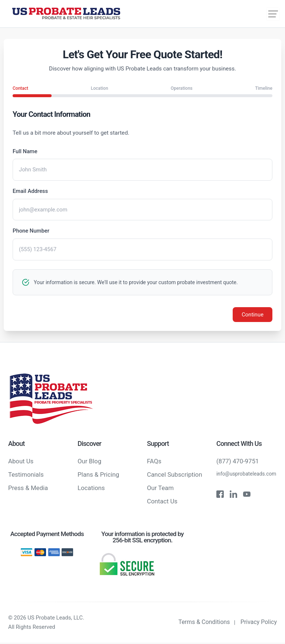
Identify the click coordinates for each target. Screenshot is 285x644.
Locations (91, 489)
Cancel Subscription (175, 476)
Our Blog (89, 462)
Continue (252, 315)
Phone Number (31, 231)
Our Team (160, 489)
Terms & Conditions (204, 623)
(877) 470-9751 (238, 462)
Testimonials (26, 476)
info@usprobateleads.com (247, 475)
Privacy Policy (259, 623)
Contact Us (162, 502)
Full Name (25, 151)
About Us (21, 462)
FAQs (154, 462)
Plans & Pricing (98, 476)
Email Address (31, 191)
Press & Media (28, 489)
